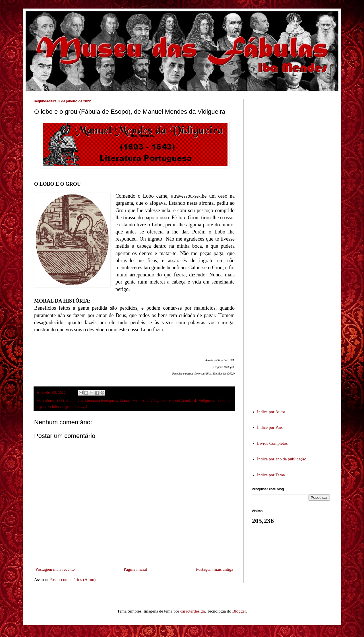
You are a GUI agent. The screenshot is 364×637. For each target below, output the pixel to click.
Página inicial (135, 569)
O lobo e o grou (60, 407)
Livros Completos (272, 443)
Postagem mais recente (55, 569)
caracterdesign (193, 611)
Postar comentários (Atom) (73, 580)
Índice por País (270, 427)
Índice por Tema (271, 475)
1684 (60, 401)
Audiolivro (74, 401)
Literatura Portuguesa (101, 401)
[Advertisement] (294, 249)
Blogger (239, 611)
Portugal (81, 407)
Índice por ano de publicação (282, 459)
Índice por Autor (271, 412)
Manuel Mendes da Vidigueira (143, 401)
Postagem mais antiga (215, 569)
